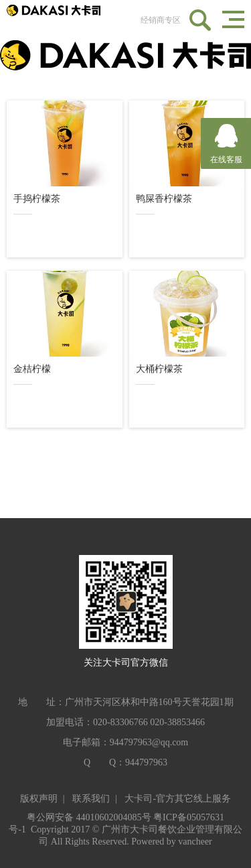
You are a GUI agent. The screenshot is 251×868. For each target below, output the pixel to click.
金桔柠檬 (32, 371)
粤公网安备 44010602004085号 (89, 817)
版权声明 (39, 799)
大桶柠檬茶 (159, 371)
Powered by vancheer (172, 842)
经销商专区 (161, 20)
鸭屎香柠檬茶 (164, 201)
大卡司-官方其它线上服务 (178, 799)
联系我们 (91, 799)
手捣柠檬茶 (37, 201)
